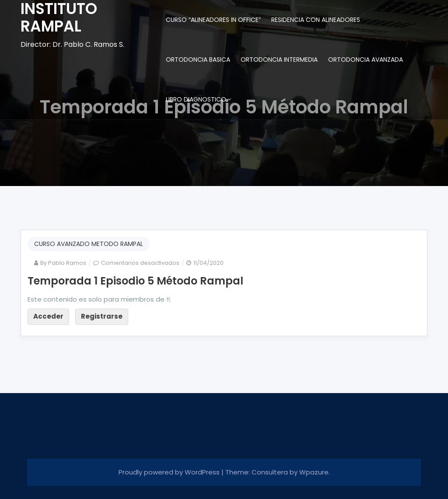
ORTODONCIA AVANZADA (366, 60)
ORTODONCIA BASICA (198, 60)
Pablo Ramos (67, 263)
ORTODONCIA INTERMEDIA (279, 60)
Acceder (48, 316)
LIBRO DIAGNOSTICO (196, 99)
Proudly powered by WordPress (170, 472)
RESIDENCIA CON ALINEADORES (316, 20)
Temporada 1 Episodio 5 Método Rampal (135, 281)
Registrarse (102, 316)
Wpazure (314, 472)
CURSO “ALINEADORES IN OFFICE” (213, 20)
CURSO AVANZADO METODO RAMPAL (89, 244)
